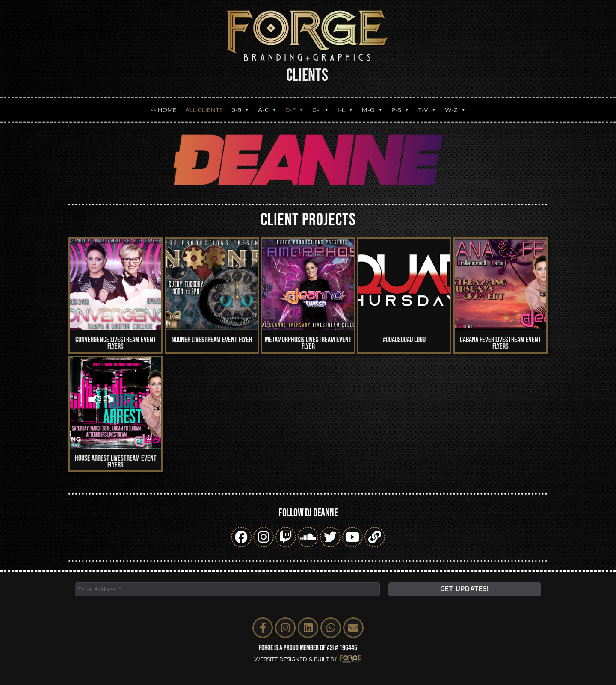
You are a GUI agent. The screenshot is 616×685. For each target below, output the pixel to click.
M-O (372, 105)
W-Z (455, 105)
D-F (295, 105)
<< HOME (163, 104)
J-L (345, 105)
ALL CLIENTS (204, 104)
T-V (427, 105)
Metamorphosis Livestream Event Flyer (308, 343)
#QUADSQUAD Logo (404, 340)
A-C (267, 105)
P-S (400, 105)
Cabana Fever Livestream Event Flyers (500, 343)
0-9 (240, 105)
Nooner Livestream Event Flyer (212, 340)
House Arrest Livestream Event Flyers (116, 462)
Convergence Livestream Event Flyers (116, 343)
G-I (321, 105)
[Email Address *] (227, 589)
